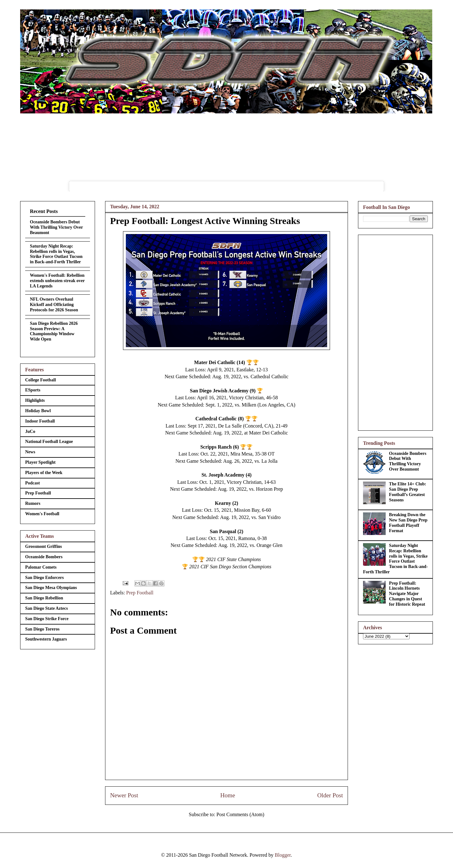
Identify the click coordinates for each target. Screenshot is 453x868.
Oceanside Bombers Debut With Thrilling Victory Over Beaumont (56, 227)
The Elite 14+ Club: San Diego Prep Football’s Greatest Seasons (408, 492)
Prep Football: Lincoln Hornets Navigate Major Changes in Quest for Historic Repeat (407, 594)
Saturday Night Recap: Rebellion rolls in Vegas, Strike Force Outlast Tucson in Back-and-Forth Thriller (56, 254)
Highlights (35, 400)
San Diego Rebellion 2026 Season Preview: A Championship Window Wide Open (54, 331)
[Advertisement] (395, 331)
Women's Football (42, 514)
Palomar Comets (41, 567)
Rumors (33, 503)
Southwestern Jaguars (46, 639)
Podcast (33, 483)
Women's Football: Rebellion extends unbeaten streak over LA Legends (57, 281)
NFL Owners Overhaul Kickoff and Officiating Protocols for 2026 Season (54, 305)
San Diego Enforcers (45, 578)
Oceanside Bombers (44, 557)
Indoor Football (40, 421)
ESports (33, 390)
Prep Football (140, 593)
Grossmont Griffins (44, 546)
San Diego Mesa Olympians (51, 588)
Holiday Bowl (38, 411)
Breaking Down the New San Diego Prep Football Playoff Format (408, 523)
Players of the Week (44, 473)
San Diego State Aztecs (47, 608)
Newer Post (124, 795)
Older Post (330, 795)
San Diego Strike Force (47, 619)
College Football (41, 380)
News (30, 452)
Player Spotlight (40, 462)
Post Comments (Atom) (240, 814)
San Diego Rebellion (44, 598)
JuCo (30, 431)
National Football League (49, 442)
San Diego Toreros (42, 629)
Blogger (283, 855)
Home (228, 795)
